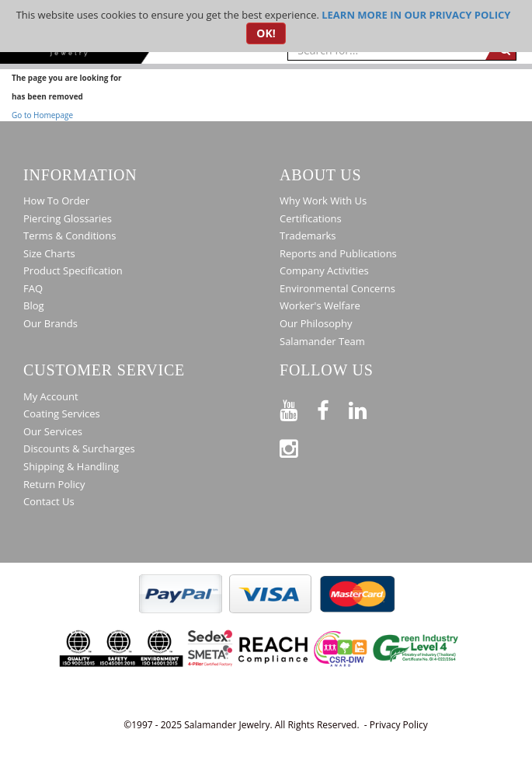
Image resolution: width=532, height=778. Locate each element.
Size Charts (49, 253)
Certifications (311, 218)
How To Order (56, 201)
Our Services (53, 431)
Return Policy (54, 484)
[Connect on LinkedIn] (367, 408)
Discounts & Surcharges (79, 448)
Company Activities (324, 270)
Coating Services (62, 413)
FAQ (33, 288)
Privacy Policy (399, 725)
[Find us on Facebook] (333, 408)
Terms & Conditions (70, 235)
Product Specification (73, 270)
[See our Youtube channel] (298, 408)
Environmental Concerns (337, 288)
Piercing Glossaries (68, 218)
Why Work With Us (323, 201)
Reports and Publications (338, 253)
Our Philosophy (316, 323)
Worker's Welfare (320, 305)
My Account (51, 396)
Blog (34, 305)
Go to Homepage (42, 115)
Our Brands (50, 323)
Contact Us (49, 501)
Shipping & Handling (71, 466)
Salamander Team (322, 341)
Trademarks (308, 235)
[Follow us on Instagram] (298, 446)
